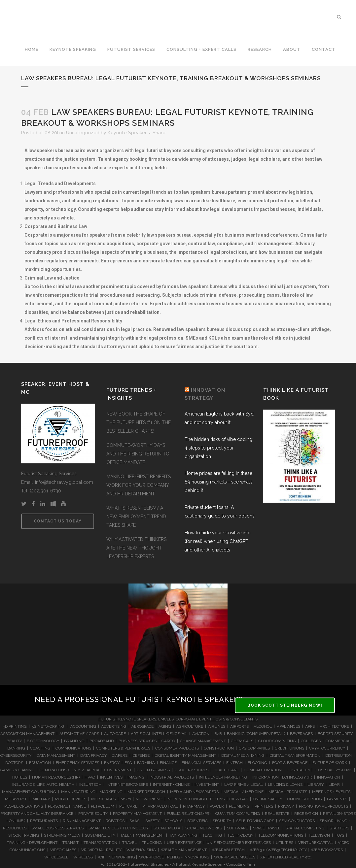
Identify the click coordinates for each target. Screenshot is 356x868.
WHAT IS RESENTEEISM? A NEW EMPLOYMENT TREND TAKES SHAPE (136, 517)
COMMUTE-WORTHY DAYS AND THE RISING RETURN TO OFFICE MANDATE (138, 454)
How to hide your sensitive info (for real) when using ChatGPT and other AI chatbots (218, 541)
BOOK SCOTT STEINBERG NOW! (285, 705)
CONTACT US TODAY (58, 521)
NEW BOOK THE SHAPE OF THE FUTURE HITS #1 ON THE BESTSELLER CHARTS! (139, 422)
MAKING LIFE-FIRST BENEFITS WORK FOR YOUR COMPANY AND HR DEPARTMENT (139, 485)
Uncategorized (83, 133)
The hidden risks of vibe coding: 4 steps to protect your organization (219, 448)
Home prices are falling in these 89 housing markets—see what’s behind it (219, 482)
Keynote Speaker (127, 133)
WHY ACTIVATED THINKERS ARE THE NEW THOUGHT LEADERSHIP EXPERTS (136, 548)
